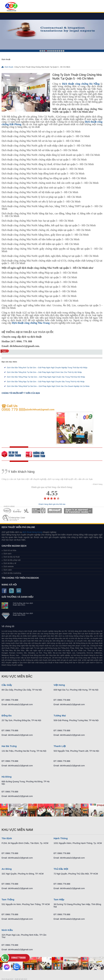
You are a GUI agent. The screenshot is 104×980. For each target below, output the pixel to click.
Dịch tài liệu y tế (10, 563)
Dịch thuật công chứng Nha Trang (31, 323)
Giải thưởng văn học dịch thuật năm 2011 (23, 604)
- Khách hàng (97, 484)
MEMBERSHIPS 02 (17, 511)
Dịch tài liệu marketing (12, 573)
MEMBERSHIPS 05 (55, 511)
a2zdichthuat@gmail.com (40, 409)
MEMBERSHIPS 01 (7, 511)
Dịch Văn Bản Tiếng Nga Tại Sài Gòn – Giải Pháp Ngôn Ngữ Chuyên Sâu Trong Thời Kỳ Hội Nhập (46, 382)
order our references (38, 454)
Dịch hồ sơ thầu (10, 550)
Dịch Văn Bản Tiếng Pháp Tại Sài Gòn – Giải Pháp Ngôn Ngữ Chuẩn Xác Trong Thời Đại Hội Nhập (46, 377)
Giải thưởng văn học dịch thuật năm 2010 (23, 614)
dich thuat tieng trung (32, 532)
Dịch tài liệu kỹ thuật (12, 557)
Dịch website (9, 566)
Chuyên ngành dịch (14, 546)
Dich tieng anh (11, 7)
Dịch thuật (9, 67)
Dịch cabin (8, 570)
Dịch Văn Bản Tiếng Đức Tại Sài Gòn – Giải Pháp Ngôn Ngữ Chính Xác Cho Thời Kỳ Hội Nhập (44, 372)
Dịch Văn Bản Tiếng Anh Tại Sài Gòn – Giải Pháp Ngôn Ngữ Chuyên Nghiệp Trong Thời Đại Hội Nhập (47, 368)
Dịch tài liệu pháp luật (12, 560)
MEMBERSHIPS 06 (78, 511)
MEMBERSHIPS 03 (27, 511)
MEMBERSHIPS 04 (39, 511)
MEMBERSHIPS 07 (14, 518)
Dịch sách (7, 554)
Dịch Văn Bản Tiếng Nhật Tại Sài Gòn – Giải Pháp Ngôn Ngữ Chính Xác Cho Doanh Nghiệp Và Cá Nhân (48, 386)
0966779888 (18, 958)
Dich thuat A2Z (7, 979)
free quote (14, 454)
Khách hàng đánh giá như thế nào (52, 504)
